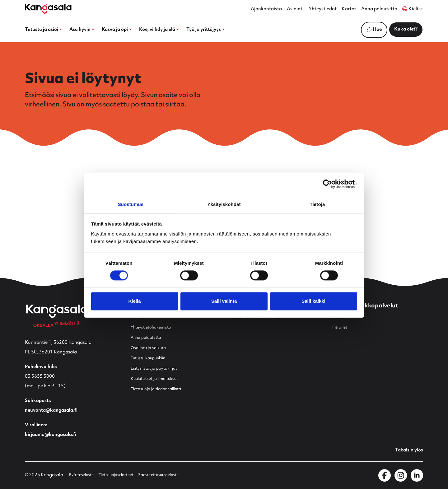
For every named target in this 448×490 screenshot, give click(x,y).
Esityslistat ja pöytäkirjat (157, 369)
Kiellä (134, 302)
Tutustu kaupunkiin (152, 359)
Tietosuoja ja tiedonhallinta (161, 389)
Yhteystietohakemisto (154, 328)
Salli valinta (224, 302)
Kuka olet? (406, 29)
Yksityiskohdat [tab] (224, 204)
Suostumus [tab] (131, 204)
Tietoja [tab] (317, 204)
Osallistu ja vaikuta (151, 348)
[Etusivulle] (48, 9)
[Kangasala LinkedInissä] (417, 476)
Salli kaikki (313, 302)
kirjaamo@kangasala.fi (51, 435)
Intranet (341, 328)
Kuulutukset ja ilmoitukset (159, 379)
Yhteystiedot (323, 9)
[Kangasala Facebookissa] (385, 476)
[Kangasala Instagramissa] (401, 476)
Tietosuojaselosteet (122, 476)
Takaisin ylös (407, 451)
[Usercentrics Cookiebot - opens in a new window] (330, 184)
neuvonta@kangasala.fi (51, 411)
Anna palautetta (379, 9)
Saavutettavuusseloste (170, 476)
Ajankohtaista (266, 9)
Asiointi (295, 9)
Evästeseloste (83, 476)
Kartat (349, 9)
